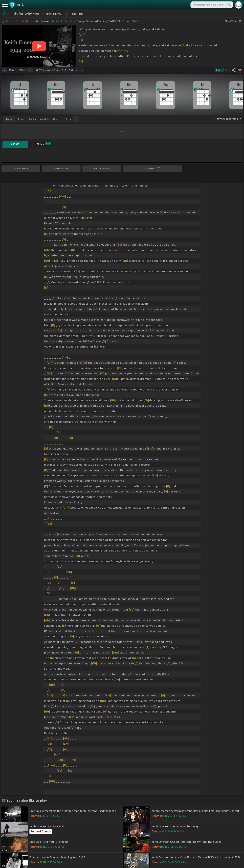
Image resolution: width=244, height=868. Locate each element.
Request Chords (41, 831)
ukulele (33, 119)
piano (21, 119)
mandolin (45, 119)
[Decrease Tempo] (5, 70)
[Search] (229, 5)
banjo (56, 119)
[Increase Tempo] (30, 70)
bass (68, 119)
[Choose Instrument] (76, 119)
